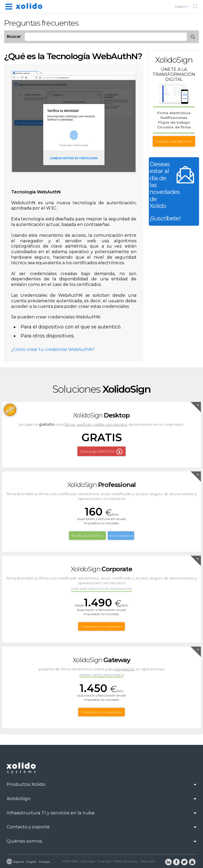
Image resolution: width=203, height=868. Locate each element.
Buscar (14, 36)
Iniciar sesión (120, 536)
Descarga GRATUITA (97, 451)
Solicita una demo (172, 141)
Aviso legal (88, 861)
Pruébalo (86, 536)
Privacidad (104, 861)
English (31, 862)
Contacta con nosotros (100, 626)
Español (182, 7)
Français (45, 862)
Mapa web (147, 861)
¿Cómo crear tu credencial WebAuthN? (53, 349)
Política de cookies (126, 861)
